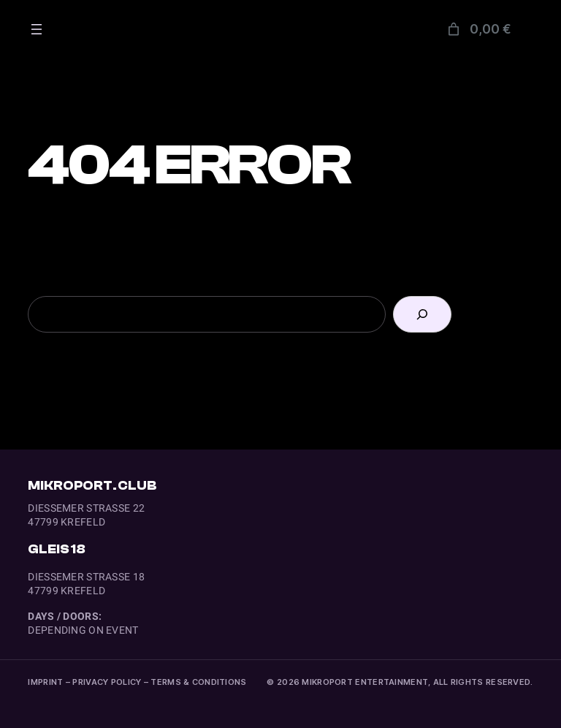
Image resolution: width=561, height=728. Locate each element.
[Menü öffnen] (37, 29)
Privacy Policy (107, 682)
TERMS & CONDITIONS (198, 682)
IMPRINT (45, 682)
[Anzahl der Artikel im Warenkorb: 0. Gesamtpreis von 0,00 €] (478, 29)
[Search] (422, 314)
